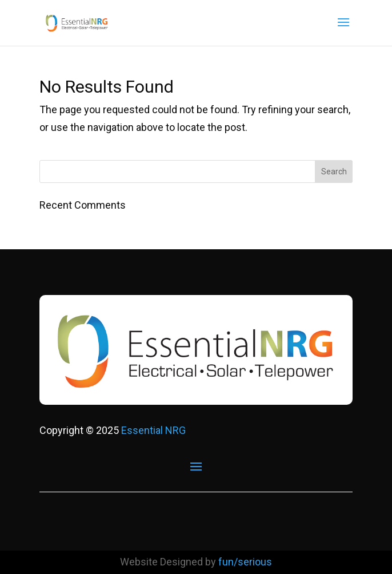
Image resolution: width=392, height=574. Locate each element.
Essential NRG (153, 430)
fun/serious (245, 562)
